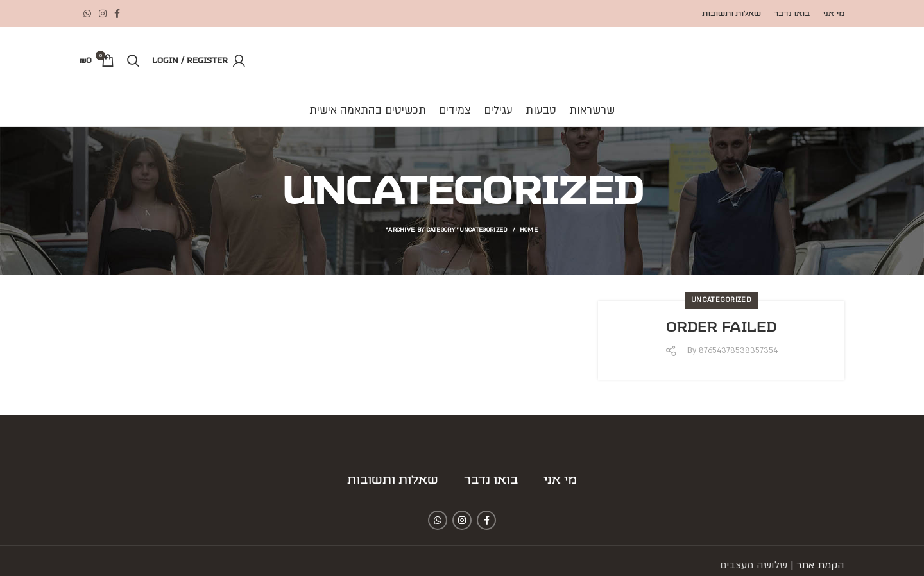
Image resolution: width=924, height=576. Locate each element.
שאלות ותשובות (393, 480)
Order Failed (721, 327)
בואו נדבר (491, 480)
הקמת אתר (820, 565)
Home (529, 229)
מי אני (560, 480)
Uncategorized (721, 300)
